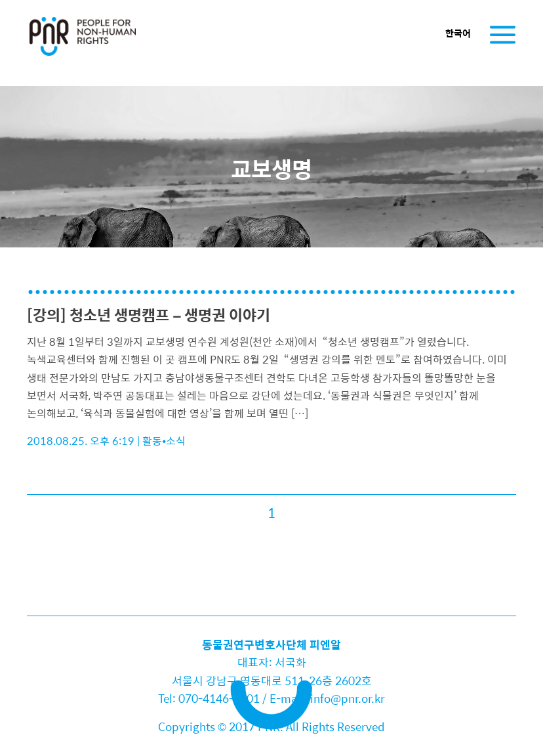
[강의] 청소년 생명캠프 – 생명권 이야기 (149, 315)
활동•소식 (164, 441)
